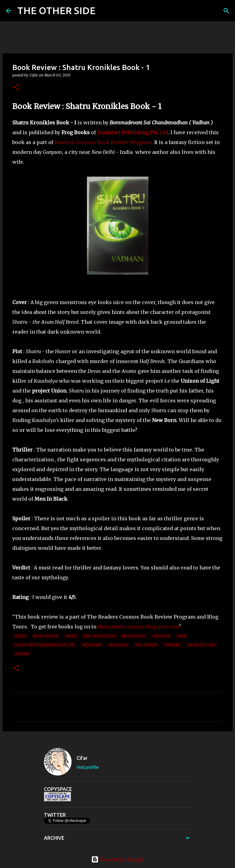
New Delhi (118, 645)
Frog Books (134, 636)
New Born (92, 645)
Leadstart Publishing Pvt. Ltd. (45, 645)
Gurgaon (161, 636)
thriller (172, 645)
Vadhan (22, 654)
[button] (16, 88)
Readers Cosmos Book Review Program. (104, 142)
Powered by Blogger (118, 859)
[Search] (104, 11)
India (182, 636)
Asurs (20, 636)
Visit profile (88, 767)
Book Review (46, 636)
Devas (71, 636)
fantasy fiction (99, 636)
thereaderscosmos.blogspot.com (138, 627)
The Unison (146, 645)
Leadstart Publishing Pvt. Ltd (133, 132)
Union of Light (201, 645)
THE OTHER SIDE (56, 10)
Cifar (82, 758)
